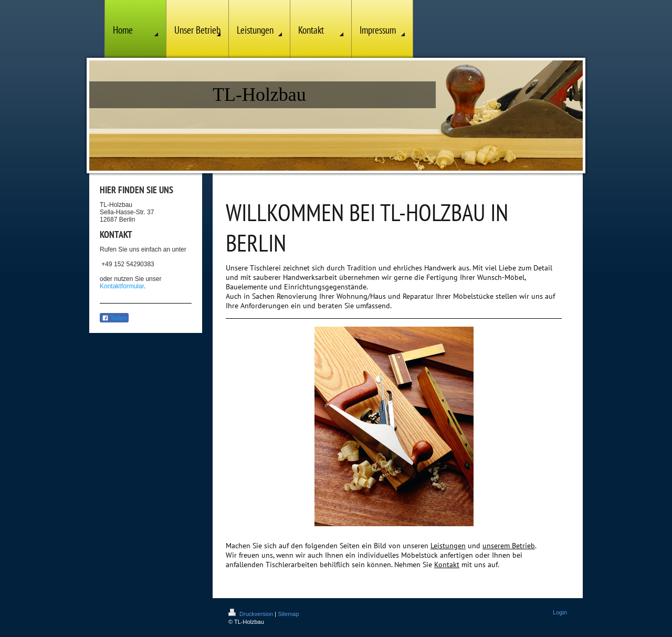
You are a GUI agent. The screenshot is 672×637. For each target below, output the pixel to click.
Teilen (114, 318)
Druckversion (251, 614)
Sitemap (288, 614)
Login (560, 612)
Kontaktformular (122, 286)
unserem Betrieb (509, 546)
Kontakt (447, 565)
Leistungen (448, 546)
